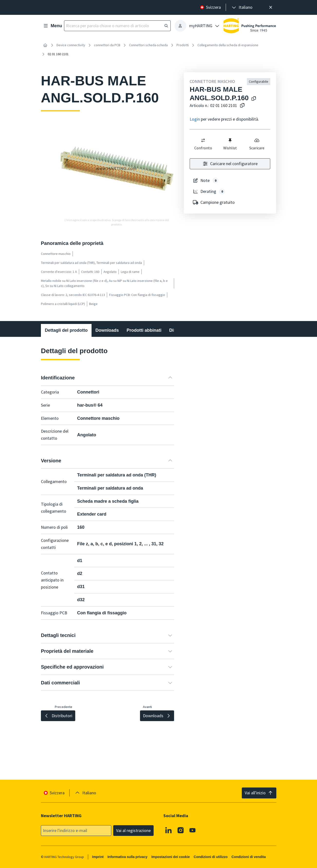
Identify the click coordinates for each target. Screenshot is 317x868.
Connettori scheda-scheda (148, 45)
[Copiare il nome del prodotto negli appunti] (253, 99)
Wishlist (230, 144)
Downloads (107, 330)
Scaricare (257, 144)
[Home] (45, 45)
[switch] (203, 140)
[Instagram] (181, 830)
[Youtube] (193, 830)
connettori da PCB (107, 45)
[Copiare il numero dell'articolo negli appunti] (241, 106)
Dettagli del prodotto (66, 330)
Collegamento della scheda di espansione (228, 45)
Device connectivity (71, 45)
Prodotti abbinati (144, 330)
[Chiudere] (271, 7)
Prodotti (183, 45)
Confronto (203, 144)
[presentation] (242, 7)
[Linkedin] (168, 830)
